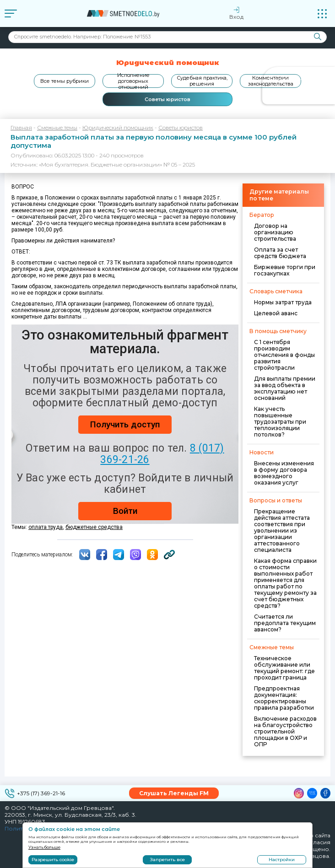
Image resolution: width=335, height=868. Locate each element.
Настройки (282, 860)
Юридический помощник (118, 127)
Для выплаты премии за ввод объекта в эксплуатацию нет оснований (285, 388)
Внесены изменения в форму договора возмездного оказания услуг (284, 473)
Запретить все (167, 860)
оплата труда (46, 527)
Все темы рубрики (65, 81)
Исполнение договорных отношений (133, 81)
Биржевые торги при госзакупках (285, 270)
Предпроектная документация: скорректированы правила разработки (284, 698)
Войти (125, 511)
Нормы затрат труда (283, 302)
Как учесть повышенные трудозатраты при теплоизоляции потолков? (280, 422)
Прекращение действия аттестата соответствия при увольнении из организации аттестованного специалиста (282, 531)
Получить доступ (125, 424)
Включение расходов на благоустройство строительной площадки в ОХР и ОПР (285, 731)
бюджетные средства (94, 527)
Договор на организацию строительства (275, 232)
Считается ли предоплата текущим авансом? (285, 623)
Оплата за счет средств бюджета (280, 253)
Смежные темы (57, 127)
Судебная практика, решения (202, 81)
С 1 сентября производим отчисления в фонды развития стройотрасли (284, 355)
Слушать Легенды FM (174, 793)
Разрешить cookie (53, 860)
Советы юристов (167, 99)
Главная (21, 127)
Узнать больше (44, 847)
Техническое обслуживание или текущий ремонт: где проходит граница (284, 668)
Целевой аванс (276, 313)
